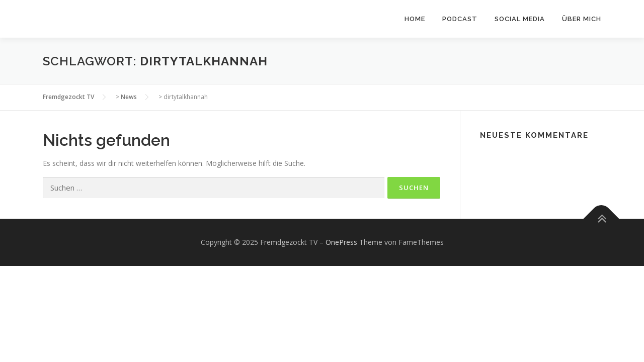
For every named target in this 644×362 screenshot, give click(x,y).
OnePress (341, 242)
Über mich (582, 19)
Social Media (520, 19)
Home (415, 19)
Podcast (460, 19)
